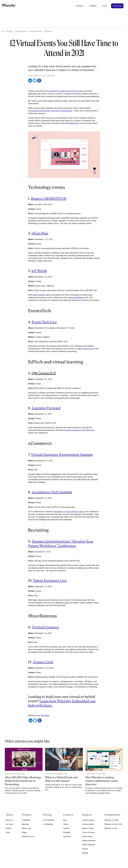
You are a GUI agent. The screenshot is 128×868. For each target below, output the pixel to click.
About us (9, 820)
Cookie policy (87, 836)
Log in (104, 6)
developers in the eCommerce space (69, 512)
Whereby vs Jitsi (111, 828)
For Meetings (48, 824)
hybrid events (88, 349)
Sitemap (85, 853)
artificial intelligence (76, 298)
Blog (65, 820)
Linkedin (66, 828)
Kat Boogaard (43, 715)
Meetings (25, 824)
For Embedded (49, 820)
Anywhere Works (36, 31)
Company (9, 31)
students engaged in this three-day (79, 430)
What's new (26, 828)
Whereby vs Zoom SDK (113, 824)
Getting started (88, 824)
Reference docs (28, 836)
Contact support (88, 820)
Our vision (9, 824)
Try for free (117, 6)
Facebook (67, 836)
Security (85, 849)
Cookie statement (89, 841)
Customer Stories (21, 31)
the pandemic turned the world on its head (65, 91)
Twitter (66, 824)
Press (8, 832)
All (3, 31)
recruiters (66, 603)
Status (24, 832)
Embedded (48, 31)
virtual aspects (66, 111)
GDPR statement (89, 845)
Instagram (67, 832)
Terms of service (88, 832)
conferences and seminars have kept (44, 111)
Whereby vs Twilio (111, 820)
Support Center (88, 828)
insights (42, 295)
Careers (9, 828)
